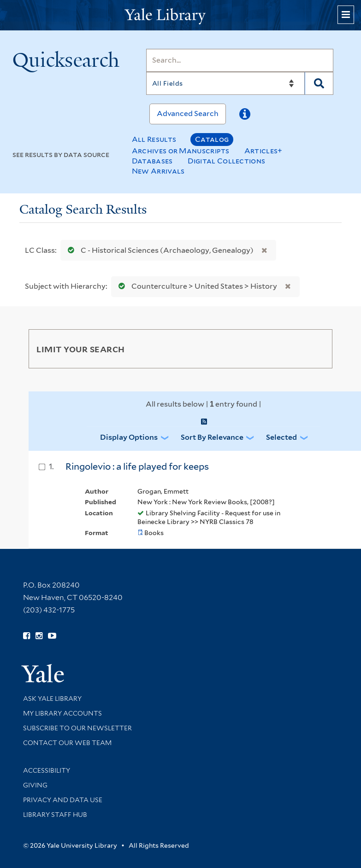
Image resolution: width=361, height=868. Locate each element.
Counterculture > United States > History (196, 286)
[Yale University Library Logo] (181, 15)
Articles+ (263, 151)
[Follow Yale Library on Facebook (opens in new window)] (27, 636)
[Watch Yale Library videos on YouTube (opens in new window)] (52, 636)
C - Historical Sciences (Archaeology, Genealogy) (159, 250)
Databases (152, 161)
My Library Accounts (62, 713)
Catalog (212, 139)
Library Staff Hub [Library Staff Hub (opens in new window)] (55, 815)
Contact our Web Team (67, 743)
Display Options (129, 437)
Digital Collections (227, 161)
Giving (35, 785)
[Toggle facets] (317, 349)
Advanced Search (188, 114)
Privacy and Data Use (63, 800)
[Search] (240, 60)
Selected (281, 437)
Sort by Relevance (212, 437)
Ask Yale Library (52, 699)
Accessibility (47, 770)
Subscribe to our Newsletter (77, 728)
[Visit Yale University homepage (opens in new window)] (43, 670)
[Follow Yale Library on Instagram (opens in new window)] (39, 636)
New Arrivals (158, 171)
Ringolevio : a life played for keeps (137, 466)
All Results (154, 139)
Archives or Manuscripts (181, 151)
